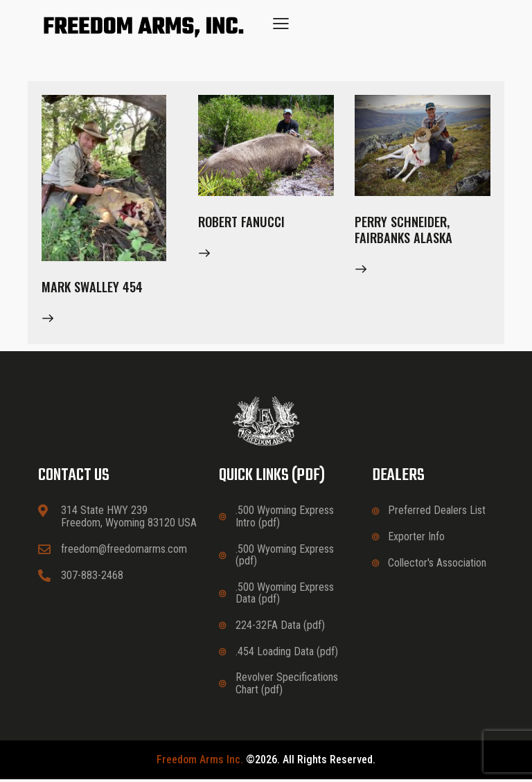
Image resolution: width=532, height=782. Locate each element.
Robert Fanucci (245, 223)
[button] (281, 23)
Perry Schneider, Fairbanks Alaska (406, 232)
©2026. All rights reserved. (266, 763)
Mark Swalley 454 (96, 288)
